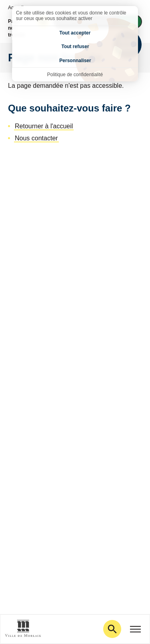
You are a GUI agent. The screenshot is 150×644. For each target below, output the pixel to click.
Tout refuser (75, 47)
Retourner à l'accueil (44, 126)
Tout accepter (75, 33)
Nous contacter (36, 138)
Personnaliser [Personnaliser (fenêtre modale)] (75, 61)
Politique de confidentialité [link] (75, 75)
